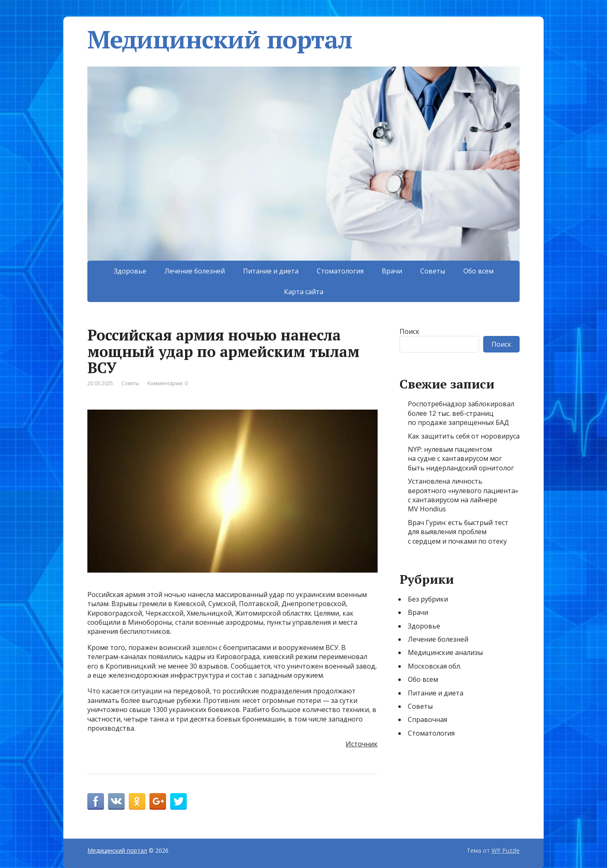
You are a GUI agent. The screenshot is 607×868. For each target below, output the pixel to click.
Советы (433, 271)
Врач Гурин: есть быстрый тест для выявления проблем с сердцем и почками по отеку (458, 532)
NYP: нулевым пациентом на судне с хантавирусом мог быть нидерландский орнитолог (461, 459)
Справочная (428, 719)
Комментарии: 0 (167, 383)
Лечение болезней (195, 271)
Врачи (392, 271)
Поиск (409, 331)
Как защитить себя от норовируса (464, 436)
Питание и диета (271, 271)
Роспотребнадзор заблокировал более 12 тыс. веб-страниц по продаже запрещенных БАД (461, 413)
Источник (362, 744)
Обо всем (478, 271)
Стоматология (340, 271)
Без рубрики (428, 599)
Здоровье (130, 271)
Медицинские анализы (445, 652)
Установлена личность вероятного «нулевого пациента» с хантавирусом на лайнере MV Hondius (463, 495)
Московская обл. (435, 666)
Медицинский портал (220, 39)
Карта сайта (304, 292)
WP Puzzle (506, 850)
